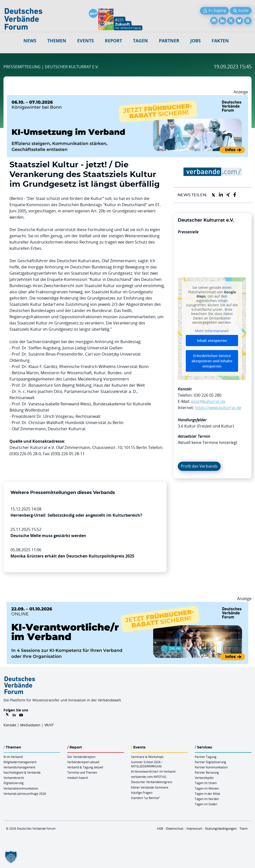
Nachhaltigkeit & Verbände (22, 772)
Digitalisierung (14, 783)
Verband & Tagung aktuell (85, 767)
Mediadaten (30, 725)
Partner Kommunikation (211, 767)
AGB (160, 828)
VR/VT (49, 725)
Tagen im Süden (206, 804)
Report (113, 41)
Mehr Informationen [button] (212, 331)
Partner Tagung (206, 757)
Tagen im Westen (207, 788)
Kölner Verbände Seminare (150, 787)
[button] (11, 857)
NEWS (30, 41)
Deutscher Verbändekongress (152, 782)
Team (244, 828)
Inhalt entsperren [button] (212, 341)
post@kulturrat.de (208, 401)
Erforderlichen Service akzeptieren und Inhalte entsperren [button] (212, 361)
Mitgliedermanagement (20, 762)
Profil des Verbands (199, 466)
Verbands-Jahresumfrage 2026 (25, 794)
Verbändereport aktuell (83, 762)
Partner (169, 41)
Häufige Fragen (142, 793)
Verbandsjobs (204, 778)
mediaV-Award (77, 778)
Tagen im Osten (206, 783)
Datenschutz (175, 828)
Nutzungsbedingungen (221, 828)
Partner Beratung (207, 772)
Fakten (220, 41)
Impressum (194, 828)
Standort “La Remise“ (145, 798)
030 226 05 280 (208, 395)
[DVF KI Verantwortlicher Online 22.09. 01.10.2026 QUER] (127, 605)
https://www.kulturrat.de (218, 408)
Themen (57, 41)
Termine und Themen (82, 772)
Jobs (195, 41)
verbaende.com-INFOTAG (149, 777)
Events (86, 41)
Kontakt (10, 725)
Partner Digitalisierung (210, 762)
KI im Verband (13, 757)
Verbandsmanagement (19, 767)
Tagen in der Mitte (207, 794)
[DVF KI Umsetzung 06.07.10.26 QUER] (127, 98)
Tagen (140, 41)
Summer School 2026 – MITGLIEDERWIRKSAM (147, 764)
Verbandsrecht (14, 778)
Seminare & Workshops (147, 757)
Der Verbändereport (81, 757)
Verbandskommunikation (21, 788)
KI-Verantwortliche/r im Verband (153, 771)
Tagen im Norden (207, 799)
